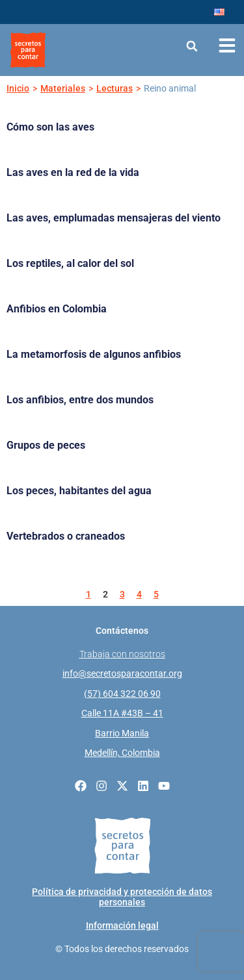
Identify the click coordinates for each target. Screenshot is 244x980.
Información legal (122, 925)
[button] (192, 46)
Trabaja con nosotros (122, 654)
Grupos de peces (46, 445)
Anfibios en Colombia (57, 309)
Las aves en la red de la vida (73, 172)
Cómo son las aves (50, 127)
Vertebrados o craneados (66, 536)
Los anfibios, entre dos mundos (80, 400)
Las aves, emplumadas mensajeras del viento (114, 218)
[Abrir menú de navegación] (227, 45)
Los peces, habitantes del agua (79, 491)
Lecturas (115, 88)
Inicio (18, 88)
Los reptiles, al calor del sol (70, 263)
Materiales (63, 88)
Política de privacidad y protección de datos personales (122, 897)
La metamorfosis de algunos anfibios (94, 354)
